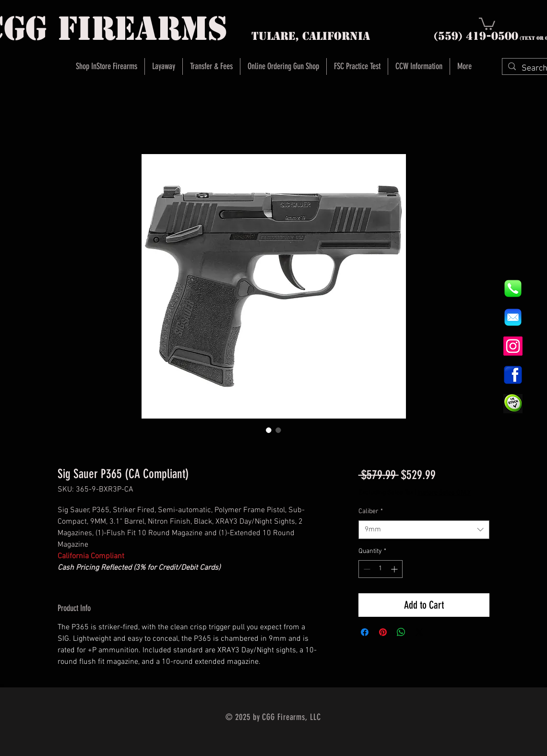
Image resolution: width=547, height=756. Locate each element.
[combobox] (424, 530)
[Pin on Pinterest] (383, 632)
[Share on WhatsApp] (401, 632)
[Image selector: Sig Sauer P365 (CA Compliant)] (269, 430)
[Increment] (395, 569)
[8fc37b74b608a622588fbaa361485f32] (513, 317)
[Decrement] (366, 569)
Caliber (371, 511)
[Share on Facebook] (365, 632)
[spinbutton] (381, 569)
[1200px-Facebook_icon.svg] (513, 375)
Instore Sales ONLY (444, 493)
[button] (487, 23)
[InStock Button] (513, 404)
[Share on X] (419, 632)
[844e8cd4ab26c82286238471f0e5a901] (513, 288)
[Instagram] (513, 346)
